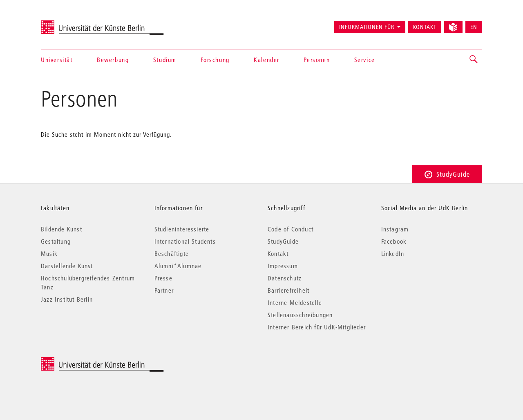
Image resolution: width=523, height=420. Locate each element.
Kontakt (425, 27)
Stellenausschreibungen (300, 315)
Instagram (395, 229)
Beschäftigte (172, 253)
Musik (49, 253)
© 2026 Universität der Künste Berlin (84, 361)
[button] (474, 60)
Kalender (267, 60)
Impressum (283, 266)
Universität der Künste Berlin (73, 23)
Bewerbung (113, 60)
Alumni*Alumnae (178, 266)
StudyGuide (447, 174)
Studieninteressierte (182, 229)
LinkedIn (393, 253)
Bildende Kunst (61, 229)
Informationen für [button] (367, 27)
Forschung (215, 60)
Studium (165, 60)
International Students (185, 241)
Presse (163, 278)
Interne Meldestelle (295, 302)
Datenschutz (285, 278)
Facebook (394, 241)
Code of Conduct (291, 229)
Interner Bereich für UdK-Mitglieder (317, 327)
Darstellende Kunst (67, 266)
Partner (164, 290)
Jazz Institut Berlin (67, 299)
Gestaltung (56, 241)
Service (365, 60)
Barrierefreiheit (288, 290)
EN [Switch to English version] (474, 27)
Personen (317, 60)
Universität (57, 60)
